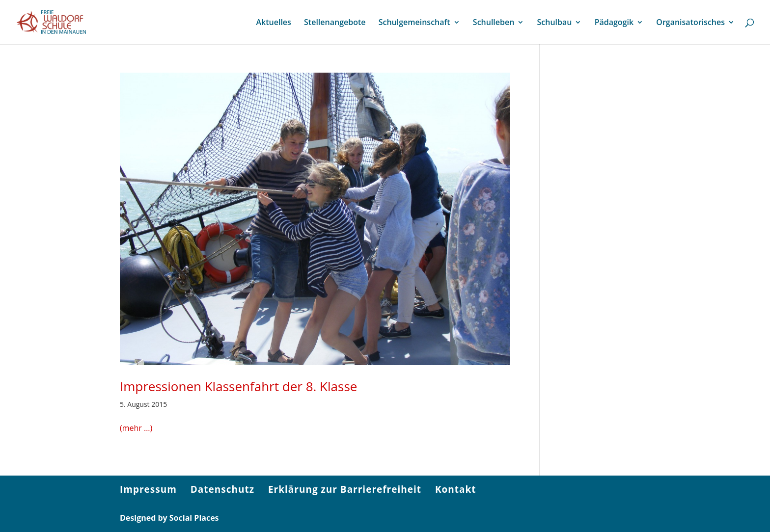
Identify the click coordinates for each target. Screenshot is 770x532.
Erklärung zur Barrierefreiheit (345, 489)
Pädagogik (614, 23)
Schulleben (494, 23)
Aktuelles (273, 23)
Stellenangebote (335, 23)
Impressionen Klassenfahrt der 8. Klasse (238, 386)
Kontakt (456, 489)
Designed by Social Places (169, 518)
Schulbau (555, 23)
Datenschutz (222, 489)
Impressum (148, 489)
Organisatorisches (690, 23)
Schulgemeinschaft (414, 23)
